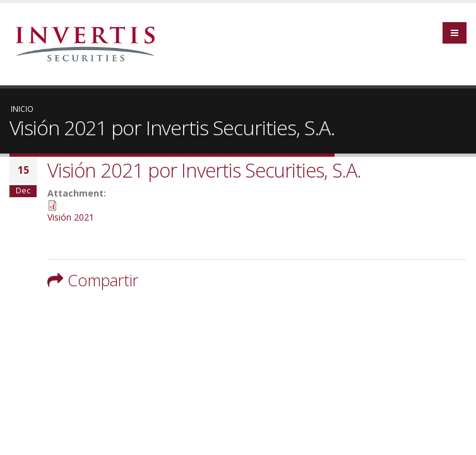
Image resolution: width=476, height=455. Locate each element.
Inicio (22, 109)
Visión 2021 (71, 217)
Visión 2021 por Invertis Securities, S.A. (204, 170)
